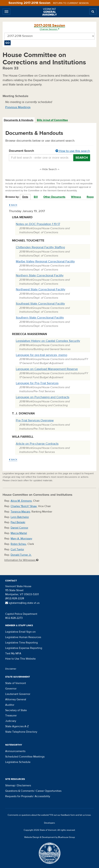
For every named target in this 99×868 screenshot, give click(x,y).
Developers (49, 823)
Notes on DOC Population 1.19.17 (38, 224)
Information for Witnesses (21, 560)
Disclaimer (11, 669)
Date (25, 197)
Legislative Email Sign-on (20, 632)
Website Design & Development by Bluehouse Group (49, 837)
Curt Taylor (17, 549)
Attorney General (16, 699)
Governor (11, 689)
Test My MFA (13, 653)
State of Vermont (16, 683)
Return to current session (71, 3)
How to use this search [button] (73, 151)
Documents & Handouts (19, 120)
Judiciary (11, 721)
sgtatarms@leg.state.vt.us (22, 603)
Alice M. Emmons (21, 501)
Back (13, 205)
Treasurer (11, 716)
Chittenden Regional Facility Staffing (40, 247)
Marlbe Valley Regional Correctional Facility (45, 262)
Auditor (10, 705)
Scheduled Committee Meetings (25, 757)
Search (82, 158)
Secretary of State (16, 710)
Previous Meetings (18, 107)
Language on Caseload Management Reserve (47, 369)
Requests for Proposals (19, 796)
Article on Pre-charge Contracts (37, 444)
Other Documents (54, 197)
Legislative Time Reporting (21, 643)
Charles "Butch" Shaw (24, 506)
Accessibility (42, 796)
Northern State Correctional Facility (40, 275)
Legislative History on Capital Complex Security (48, 341)
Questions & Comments (20, 791)
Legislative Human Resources (23, 637)
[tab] (19, 120)
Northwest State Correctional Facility (41, 289)
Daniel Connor (19, 528)
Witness (76, 197)
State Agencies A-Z (17, 726)
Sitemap (10, 785)
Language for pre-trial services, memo (41, 355)
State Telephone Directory (21, 732)
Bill (36, 197)
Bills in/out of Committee (52, 120)
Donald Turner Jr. (21, 555)
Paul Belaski (18, 522)
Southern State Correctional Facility (40, 318)
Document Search (49, 151)
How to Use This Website (20, 659)
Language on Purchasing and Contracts (43, 397)
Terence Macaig (20, 512)
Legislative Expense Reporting (24, 648)
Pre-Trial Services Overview (35, 420)
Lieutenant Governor (18, 694)
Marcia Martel (19, 533)
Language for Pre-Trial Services (37, 383)
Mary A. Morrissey (21, 539)
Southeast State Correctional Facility (40, 304)
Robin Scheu (18, 544)
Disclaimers (24, 785)
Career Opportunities (49, 791)
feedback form (68, 815)
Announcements (15, 751)
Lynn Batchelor (20, 517)
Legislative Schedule (18, 762)
